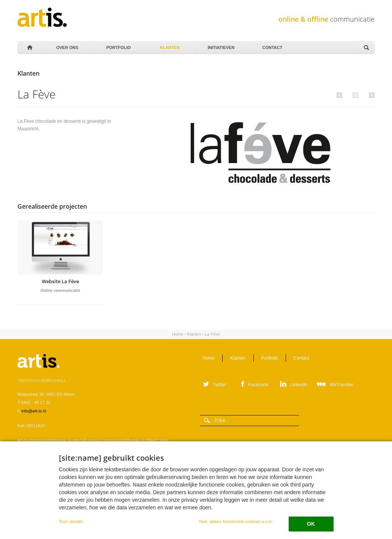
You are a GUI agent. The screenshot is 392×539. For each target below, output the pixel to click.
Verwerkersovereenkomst (87, 505)
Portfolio (118, 46)
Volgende (371, 95)
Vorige (341, 95)
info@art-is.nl (34, 411)
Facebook (258, 385)
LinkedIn (299, 385)
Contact (272, 46)
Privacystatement (130, 505)
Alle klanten (354, 95)
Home (29, 48)
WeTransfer (341, 385)
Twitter (219, 385)
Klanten (169, 46)
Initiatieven (220, 46)
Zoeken (366, 48)
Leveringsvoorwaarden (39, 505)
